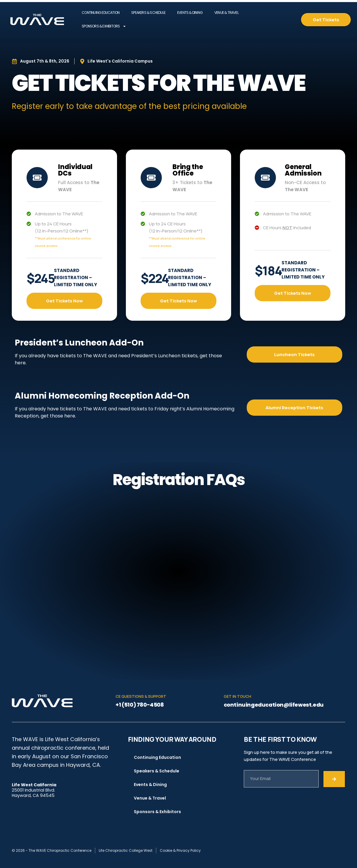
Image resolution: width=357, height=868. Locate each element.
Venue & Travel (226, 13)
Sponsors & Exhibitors (104, 26)
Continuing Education (101, 13)
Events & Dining (190, 13)
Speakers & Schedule (148, 13)
